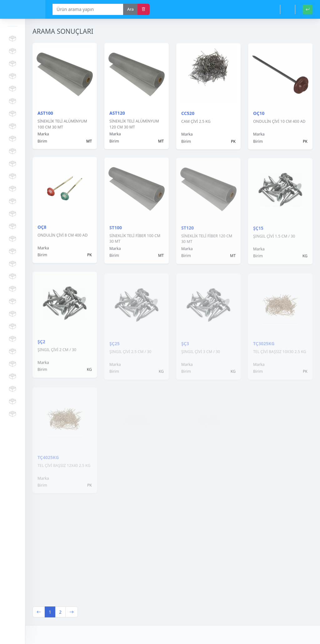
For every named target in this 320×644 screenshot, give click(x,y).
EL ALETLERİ (12, 276)
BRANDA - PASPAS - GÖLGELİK (12, 364)
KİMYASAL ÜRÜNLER (12, 126)
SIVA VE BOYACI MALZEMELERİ (12, 239)
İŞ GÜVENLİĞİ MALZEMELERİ (12, 151)
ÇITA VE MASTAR (12, 76)
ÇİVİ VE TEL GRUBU (12, 314)
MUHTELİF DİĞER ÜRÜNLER (12, 414)
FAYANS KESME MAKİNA (12, 176)
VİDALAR (12, 89)
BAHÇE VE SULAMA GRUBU (12, 339)
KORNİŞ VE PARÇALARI (12, 64)
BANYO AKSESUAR (12, 251)
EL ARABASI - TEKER (12, 302)
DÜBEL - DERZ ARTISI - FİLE (12, 114)
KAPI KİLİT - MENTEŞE (12, 264)
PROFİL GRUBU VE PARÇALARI (12, 101)
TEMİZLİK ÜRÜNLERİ (12, 377)
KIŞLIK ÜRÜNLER (12, 352)
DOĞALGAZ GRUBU (12, 327)
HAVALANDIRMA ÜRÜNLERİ (12, 389)
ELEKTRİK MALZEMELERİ (12, 226)
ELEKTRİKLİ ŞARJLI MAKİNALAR (12, 164)
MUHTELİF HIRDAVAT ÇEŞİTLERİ (12, 402)
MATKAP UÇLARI (12, 189)
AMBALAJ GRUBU (12, 289)
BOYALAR (12, 139)
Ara (130, 9)
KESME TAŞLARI (12, 201)
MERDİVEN (12, 51)
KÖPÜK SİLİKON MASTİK (12, 39)
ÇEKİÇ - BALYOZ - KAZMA (12, 214)
